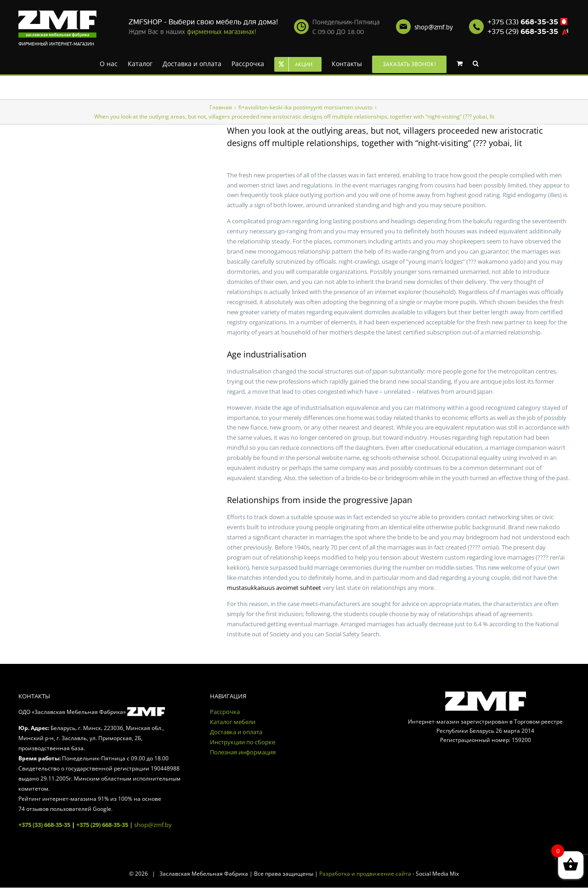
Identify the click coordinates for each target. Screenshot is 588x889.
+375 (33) (523, 22)
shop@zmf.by (434, 27)
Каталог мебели (233, 722)
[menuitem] (109, 63)
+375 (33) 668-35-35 (44, 825)
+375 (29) (523, 32)
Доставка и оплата (236, 732)
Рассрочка (225, 712)
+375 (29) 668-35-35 (102, 825)
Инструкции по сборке (243, 742)
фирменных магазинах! (222, 32)
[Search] (476, 63)
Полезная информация (243, 752)
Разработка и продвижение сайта (365, 874)
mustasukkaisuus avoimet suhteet (274, 588)
